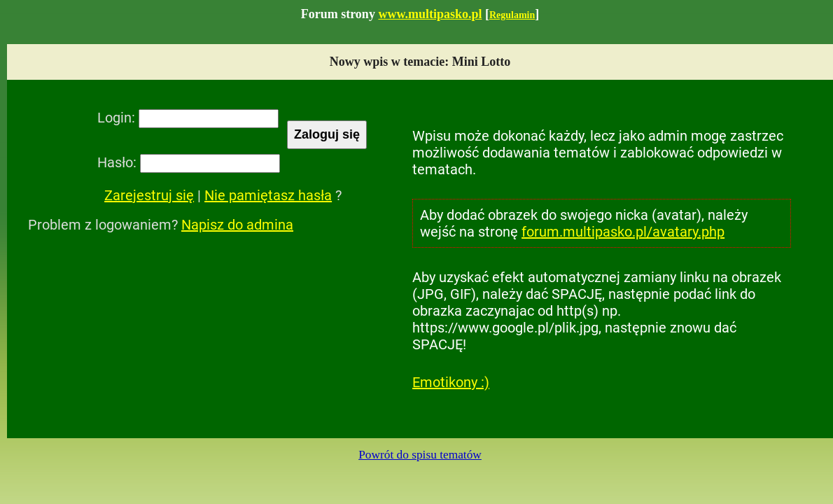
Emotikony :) (451, 382)
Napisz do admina (237, 225)
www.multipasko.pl (430, 14)
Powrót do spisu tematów (420, 455)
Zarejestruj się (149, 195)
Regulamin (512, 15)
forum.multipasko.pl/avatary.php (623, 232)
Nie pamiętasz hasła (268, 195)
